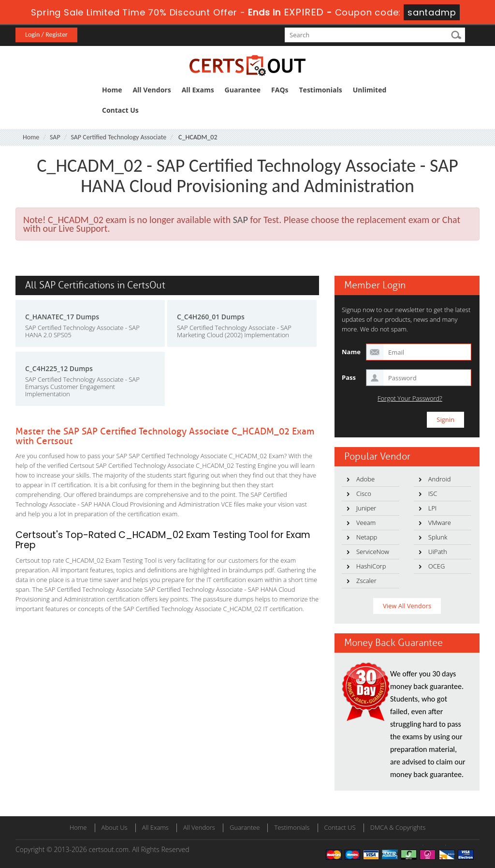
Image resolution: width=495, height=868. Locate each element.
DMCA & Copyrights (398, 827)
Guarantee (243, 90)
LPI (433, 508)
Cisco (364, 494)
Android (440, 479)
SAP (55, 137)
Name (351, 352)
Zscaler (366, 581)
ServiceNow (373, 552)
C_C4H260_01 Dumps (211, 317)
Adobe (365, 479)
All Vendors (152, 90)
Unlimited (370, 90)
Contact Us (120, 110)
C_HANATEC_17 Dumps (62, 317)
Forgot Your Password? (410, 398)
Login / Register (46, 35)
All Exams (198, 90)
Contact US (340, 827)
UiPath (438, 552)
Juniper (366, 508)
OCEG (437, 566)
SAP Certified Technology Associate (118, 137)
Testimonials (321, 90)
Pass (349, 377)
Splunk (438, 537)
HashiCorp (371, 566)
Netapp (367, 537)
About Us (115, 827)
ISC (433, 494)
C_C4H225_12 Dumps (59, 368)
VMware (440, 523)
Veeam (366, 523)
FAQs (280, 90)
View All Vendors (407, 606)
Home (112, 90)
